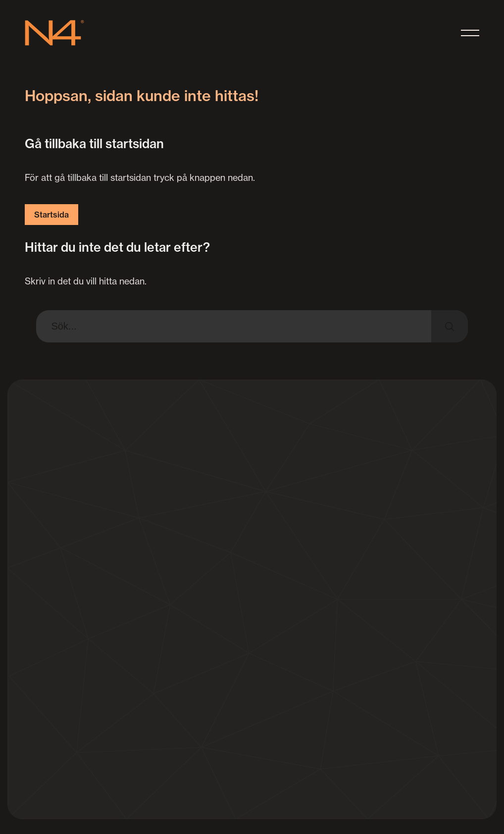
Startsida (51, 215)
